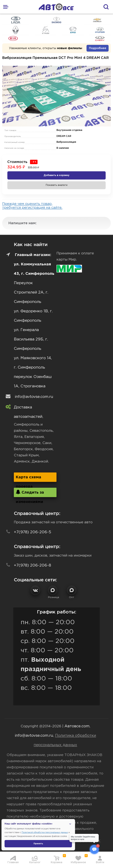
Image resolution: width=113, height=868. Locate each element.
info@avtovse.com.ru (34, 397)
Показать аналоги (56, 185)
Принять (38, 844)
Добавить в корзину (57, 175)
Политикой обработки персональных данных (45, 833)
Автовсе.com (77, 726)
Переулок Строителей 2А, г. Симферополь (31, 292)
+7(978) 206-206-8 (32, 565)
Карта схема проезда (28, 479)
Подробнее (98, 48)
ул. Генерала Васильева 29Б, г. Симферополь (31, 339)
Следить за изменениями (30, 493)
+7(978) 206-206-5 (33, 532)
